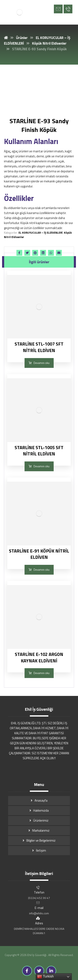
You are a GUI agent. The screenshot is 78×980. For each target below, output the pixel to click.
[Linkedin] (51, 971)
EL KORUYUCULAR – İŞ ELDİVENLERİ (41, 233)
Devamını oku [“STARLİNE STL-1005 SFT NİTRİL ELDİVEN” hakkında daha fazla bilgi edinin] (41, 466)
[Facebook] (27, 971)
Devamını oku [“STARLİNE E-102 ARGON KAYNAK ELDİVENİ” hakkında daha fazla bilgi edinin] (41, 673)
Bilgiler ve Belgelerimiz (41, 840)
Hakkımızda (41, 810)
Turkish (45, 977)
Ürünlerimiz (41, 820)
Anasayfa (41, 800)
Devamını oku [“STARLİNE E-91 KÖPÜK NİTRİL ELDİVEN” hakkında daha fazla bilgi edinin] (41, 570)
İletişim (41, 850)
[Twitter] (39, 971)
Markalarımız (41, 830)
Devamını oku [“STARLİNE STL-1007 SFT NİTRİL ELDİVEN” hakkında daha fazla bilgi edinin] (41, 363)
